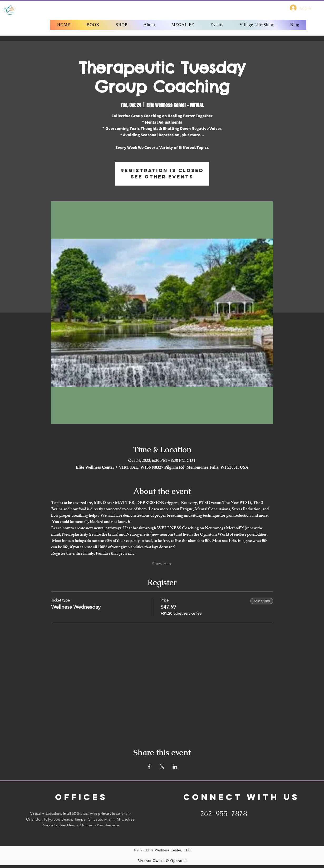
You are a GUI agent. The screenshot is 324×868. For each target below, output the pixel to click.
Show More (162, 563)
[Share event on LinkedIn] (175, 767)
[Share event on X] (162, 767)
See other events (162, 177)
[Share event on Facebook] (149, 767)
